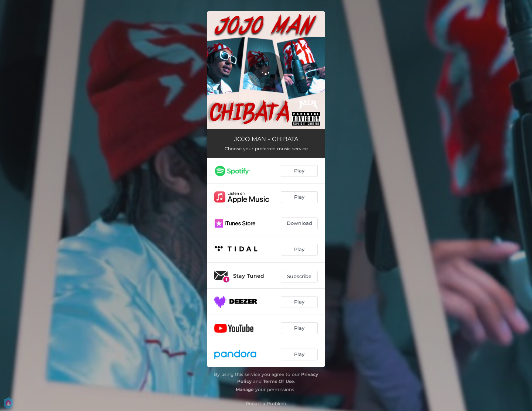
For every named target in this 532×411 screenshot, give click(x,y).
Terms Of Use (279, 381)
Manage (245, 389)
